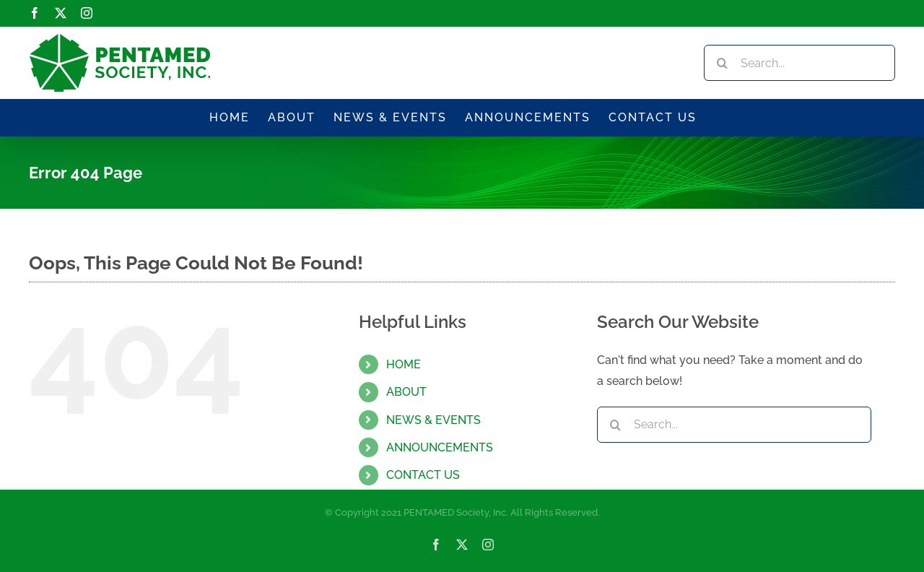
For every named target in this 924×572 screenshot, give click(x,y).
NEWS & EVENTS (433, 420)
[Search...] (799, 63)
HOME (404, 364)
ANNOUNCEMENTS (440, 447)
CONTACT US (423, 475)
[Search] (722, 63)
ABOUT (406, 392)
